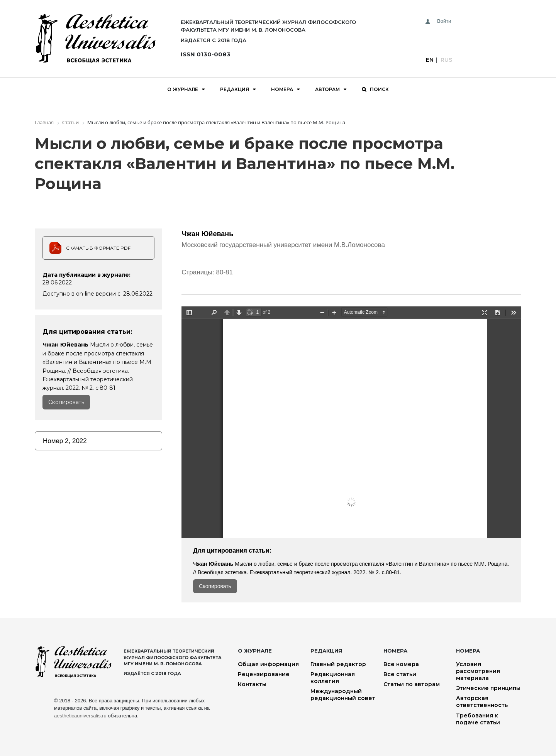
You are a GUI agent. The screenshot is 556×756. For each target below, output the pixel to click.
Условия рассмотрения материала (478, 671)
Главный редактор (338, 664)
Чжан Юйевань (207, 234)
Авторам (327, 89)
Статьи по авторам (412, 684)
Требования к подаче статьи (478, 719)
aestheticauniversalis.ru (80, 716)
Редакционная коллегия (333, 678)
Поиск (379, 89)
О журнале (183, 89)
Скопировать (66, 402)
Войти (444, 21)
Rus (446, 60)
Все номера (401, 664)
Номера (282, 89)
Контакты (252, 684)
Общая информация (268, 664)
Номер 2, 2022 (65, 441)
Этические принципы (488, 688)
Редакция (235, 89)
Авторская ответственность (482, 702)
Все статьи (400, 674)
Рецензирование (264, 674)
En (430, 60)
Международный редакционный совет (343, 695)
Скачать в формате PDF (98, 248)
